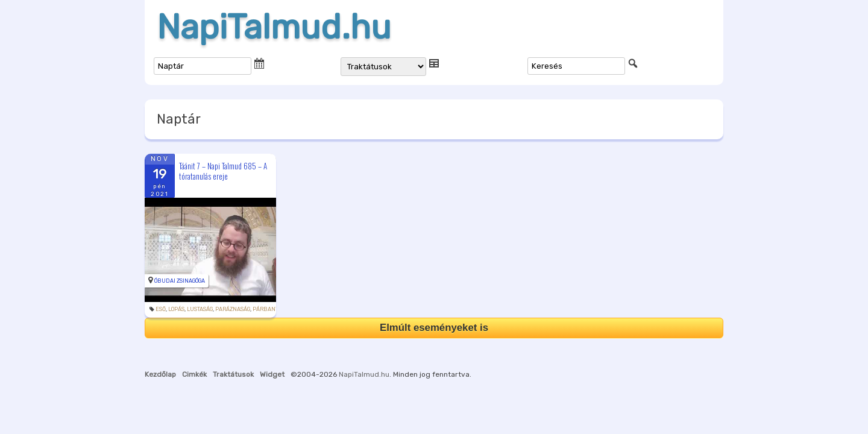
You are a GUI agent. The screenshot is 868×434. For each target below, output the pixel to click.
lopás (176, 309)
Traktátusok (233, 374)
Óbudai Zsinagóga (180, 281)
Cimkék (194, 374)
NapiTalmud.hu (274, 27)
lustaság (200, 309)
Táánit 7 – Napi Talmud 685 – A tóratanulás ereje (223, 171)
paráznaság (233, 309)
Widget (272, 374)
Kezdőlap (160, 374)
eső (161, 309)
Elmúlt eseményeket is (434, 328)
